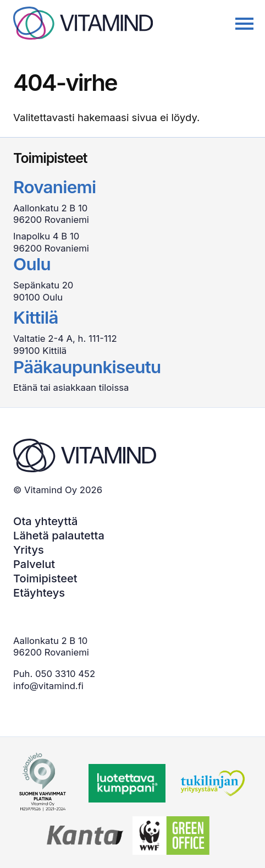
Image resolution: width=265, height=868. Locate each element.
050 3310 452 (65, 674)
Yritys (29, 550)
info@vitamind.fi (48, 686)
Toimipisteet (45, 578)
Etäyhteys (39, 593)
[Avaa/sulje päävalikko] (239, 25)
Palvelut (34, 564)
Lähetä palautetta (59, 536)
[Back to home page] (83, 23)
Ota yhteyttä (45, 521)
